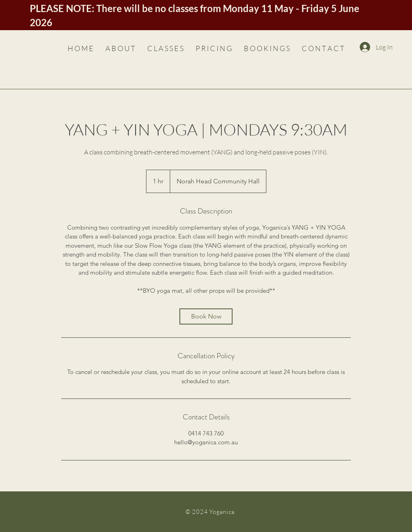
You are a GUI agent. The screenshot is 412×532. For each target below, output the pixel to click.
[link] (206, 316)
